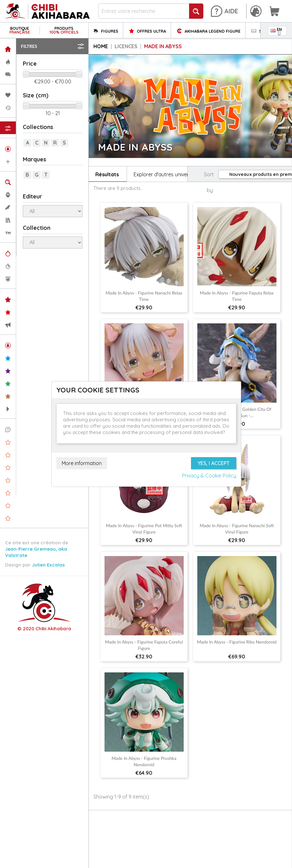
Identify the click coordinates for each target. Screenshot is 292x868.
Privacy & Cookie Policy (209, 476)
